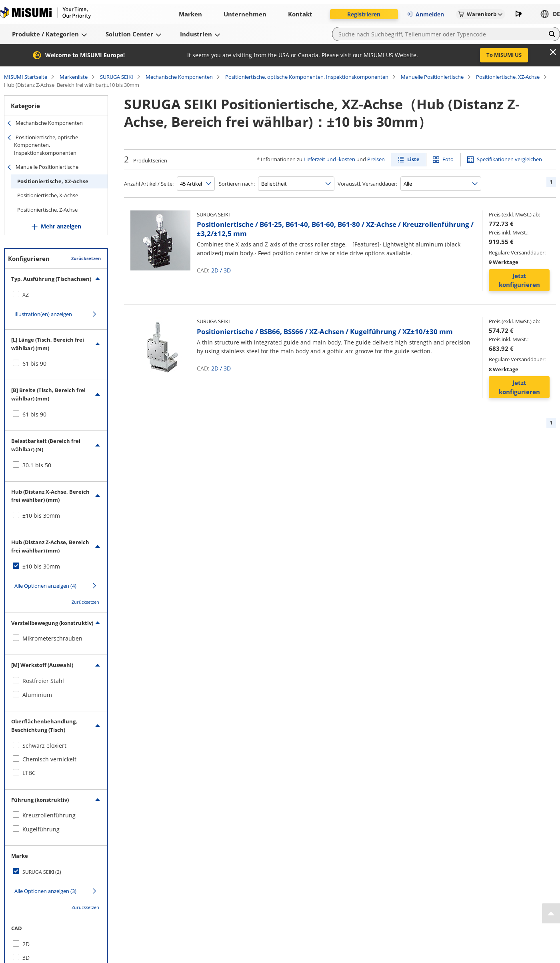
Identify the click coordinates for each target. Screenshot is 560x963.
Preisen (376, 159)
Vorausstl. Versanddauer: (367, 184)
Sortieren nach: (237, 184)
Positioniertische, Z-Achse (47, 210)
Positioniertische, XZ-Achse (508, 77)
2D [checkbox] (26, 944)
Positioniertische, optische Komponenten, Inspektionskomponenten (307, 77)
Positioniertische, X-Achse (48, 195)
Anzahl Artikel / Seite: (149, 184)
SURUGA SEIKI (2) (42, 872)
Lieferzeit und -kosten (329, 159)
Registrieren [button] (364, 14)
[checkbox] (56, 295)
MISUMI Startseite (26, 77)
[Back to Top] (551, 913)
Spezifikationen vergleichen (509, 159)
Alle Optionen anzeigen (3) (45, 891)
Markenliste (74, 77)
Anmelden (425, 14)
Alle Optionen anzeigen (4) (45, 586)
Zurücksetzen (86, 258)
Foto (448, 159)
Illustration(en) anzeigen (43, 314)
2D (215, 270)
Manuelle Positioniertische (432, 77)
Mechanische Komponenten (179, 77)
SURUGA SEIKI (117, 77)
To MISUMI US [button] (504, 55)
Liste (413, 159)
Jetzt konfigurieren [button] (519, 280)
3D (227, 270)
